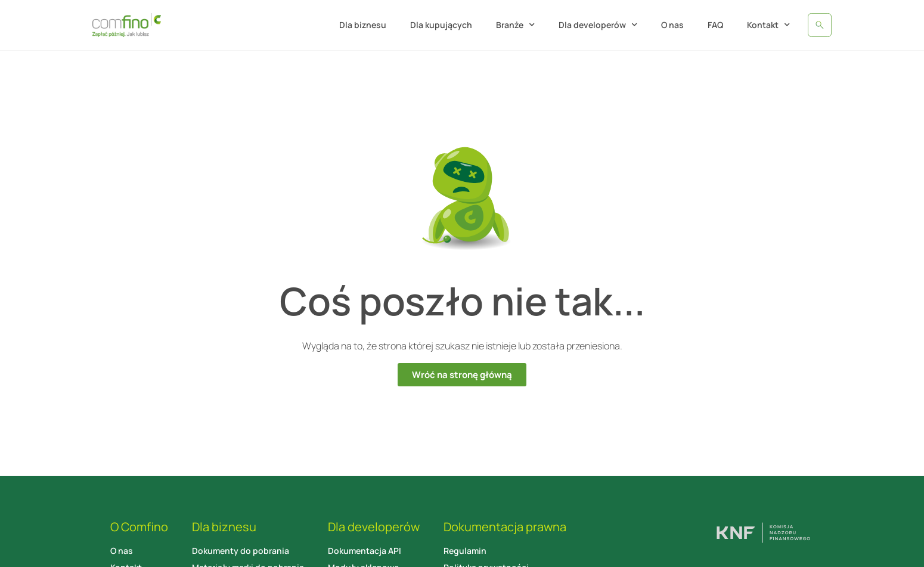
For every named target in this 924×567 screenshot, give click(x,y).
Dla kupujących (441, 25)
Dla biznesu (363, 25)
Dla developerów (598, 25)
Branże (515, 25)
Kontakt (768, 25)
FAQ (715, 25)
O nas (672, 25)
